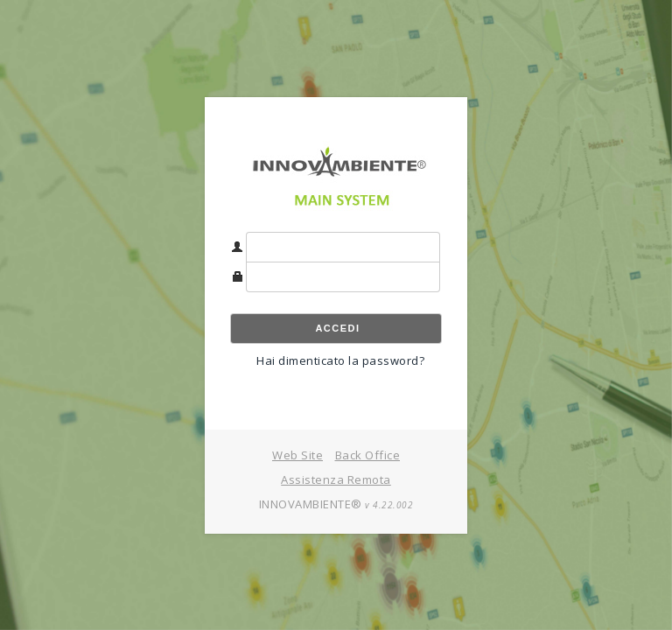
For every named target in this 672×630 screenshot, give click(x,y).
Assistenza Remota (336, 479)
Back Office (368, 455)
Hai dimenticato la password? (340, 360)
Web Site (297, 455)
